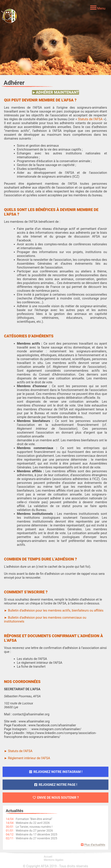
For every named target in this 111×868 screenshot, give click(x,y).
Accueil (48, 857)
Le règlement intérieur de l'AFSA (40, 663)
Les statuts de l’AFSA (32, 659)
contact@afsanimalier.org (31, 714)
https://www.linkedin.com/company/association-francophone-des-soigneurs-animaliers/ (50, 735)
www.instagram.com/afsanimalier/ (56, 729)
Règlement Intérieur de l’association (79, 367)
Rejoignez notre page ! (55, 785)
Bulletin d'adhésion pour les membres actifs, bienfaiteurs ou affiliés (55, 610)
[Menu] (98, 8)
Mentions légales (53, 860)
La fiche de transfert (31, 667)
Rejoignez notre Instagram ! (55, 772)
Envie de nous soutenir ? (56, 798)
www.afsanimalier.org (34, 721)
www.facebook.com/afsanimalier (52, 725)
